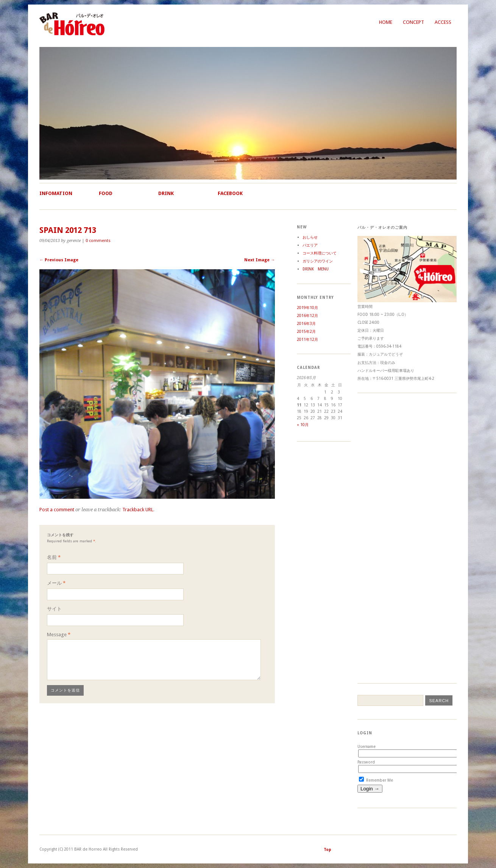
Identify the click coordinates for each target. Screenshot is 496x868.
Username (367, 747)
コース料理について (320, 253)
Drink (166, 193)
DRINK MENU (316, 269)
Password (366, 762)
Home (386, 22)
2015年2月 (306, 332)
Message (59, 635)
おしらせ (310, 237)
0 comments (98, 241)
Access (443, 22)
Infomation (56, 193)
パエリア (310, 245)
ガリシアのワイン (318, 261)
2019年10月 (307, 308)
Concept (413, 22)
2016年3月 (306, 324)
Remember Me (376, 780)
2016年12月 (307, 316)
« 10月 (303, 425)
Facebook (230, 193)
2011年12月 (307, 340)
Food (106, 193)
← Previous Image (59, 260)
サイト (54, 609)
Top (328, 850)
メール (56, 583)
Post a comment (57, 510)
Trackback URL (138, 510)
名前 (54, 557)
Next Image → (260, 260)
